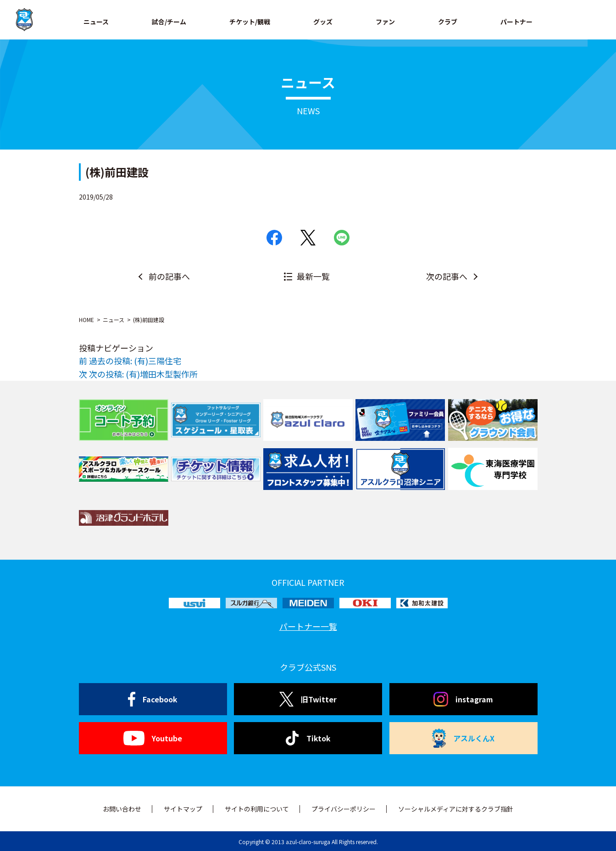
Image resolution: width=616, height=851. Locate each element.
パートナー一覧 (308, 626)
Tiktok (308, 738)
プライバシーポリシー (344, 809)
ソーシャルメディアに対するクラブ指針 (456, 809)
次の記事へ (447, 276)
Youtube (153, 738)
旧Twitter (308, 699)
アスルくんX (463, 738)
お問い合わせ (122, 809)
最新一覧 (313, 276)
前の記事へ (169, 276)
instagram (463, 699)
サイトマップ (183, 809)
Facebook (153, 699)
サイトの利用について (257, 809)
